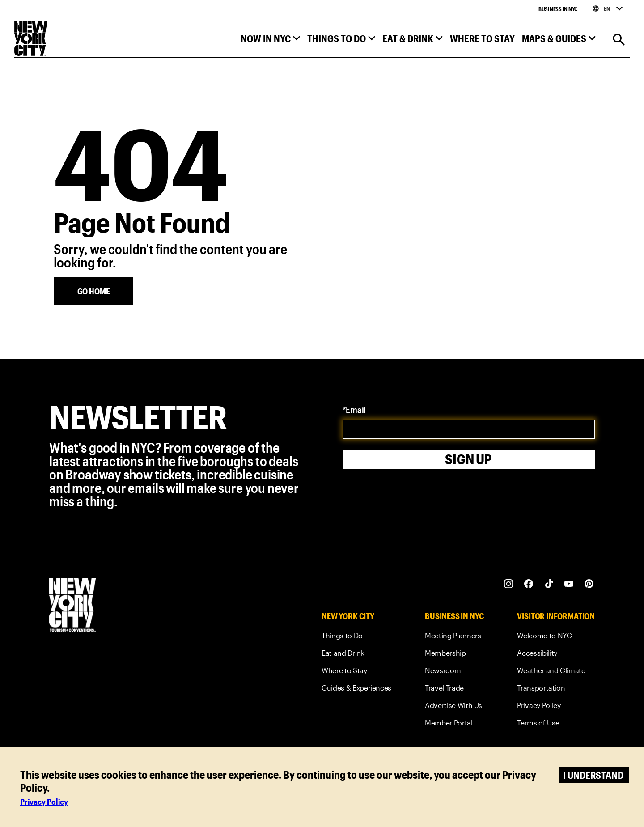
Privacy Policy (44, 802)
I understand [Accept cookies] (593, 775)
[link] (356, 637)
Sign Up (468, 459)
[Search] (619, 40)
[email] (469, 429)
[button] (270, 40)
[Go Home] (93, 291)
